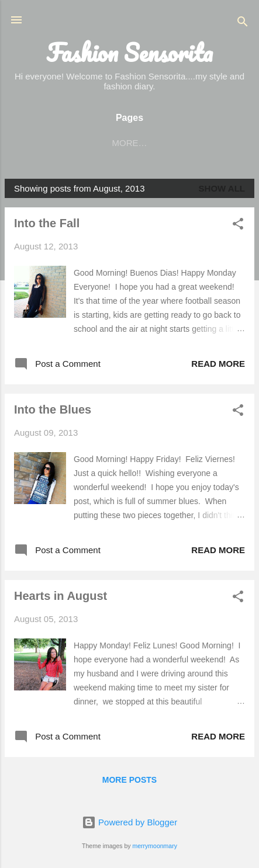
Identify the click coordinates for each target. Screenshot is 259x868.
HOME (65, 143)
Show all (222, 188)
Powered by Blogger (129, 822)
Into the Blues (53, 409)
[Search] (243, 24)
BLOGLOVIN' (125, 143)
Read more (218, 364)
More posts (129, 780)
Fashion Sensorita (129, 53)
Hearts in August (61, 596)
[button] (238, 226)
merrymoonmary (154, 846)
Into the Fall (47, 223)
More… (190, 143)
